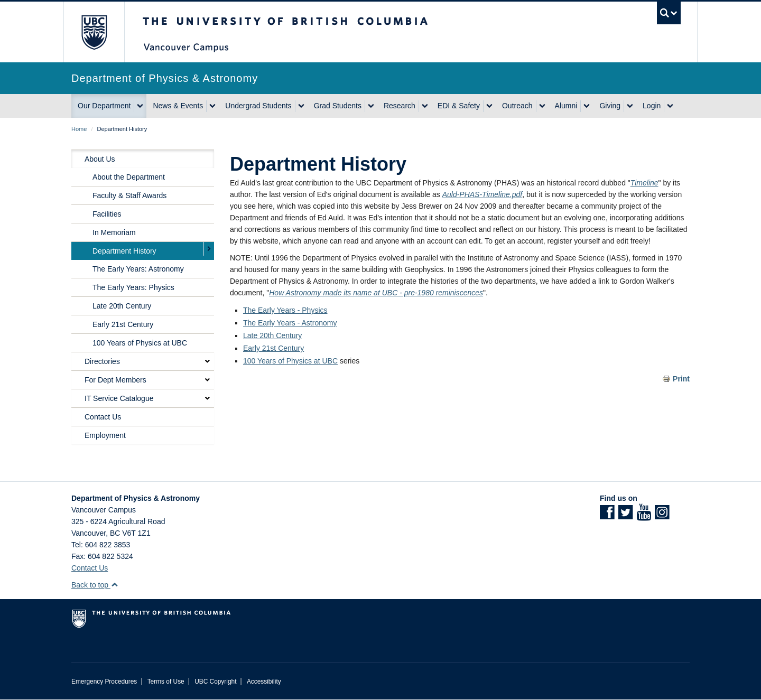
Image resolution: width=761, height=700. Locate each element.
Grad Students (338, 106)
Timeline (644, 183)
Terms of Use (166, 682)
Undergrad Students (258, 106)
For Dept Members (115, 380)
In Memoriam (114, 232)
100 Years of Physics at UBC (290, 361)
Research (400, 106)
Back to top (95, 585)
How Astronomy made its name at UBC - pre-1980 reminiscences (376, 293)
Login (652, 106)
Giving (610, 106)
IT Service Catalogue (119, 398)
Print (681, 379)
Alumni (566, 106)
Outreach (517, 106)
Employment (105, 435)
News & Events (178, 106)
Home (79, 129)
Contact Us (103, 417)
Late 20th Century (272, 335)
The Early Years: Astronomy (138, 269)
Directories (102, 361)
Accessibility (264, 682)
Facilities (107, 214)
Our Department (104, 106)
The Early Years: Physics (133, 287)
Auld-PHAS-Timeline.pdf (482, 194)
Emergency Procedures (104, 682)
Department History (124, 251)
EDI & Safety (459, 106)
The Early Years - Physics (285, 310)
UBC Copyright (215, 682)
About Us (100, 159)
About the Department (129, 177)
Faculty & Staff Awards (129, 195)
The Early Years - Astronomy (290, 323)
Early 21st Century (273, 348)
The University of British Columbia (94, 32)
